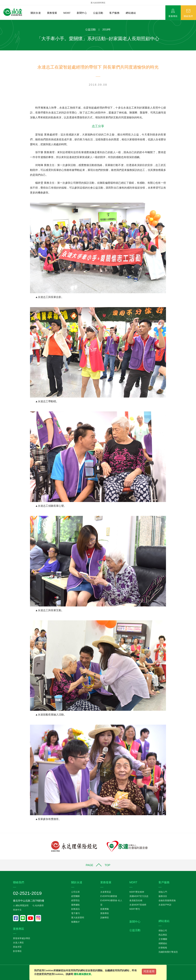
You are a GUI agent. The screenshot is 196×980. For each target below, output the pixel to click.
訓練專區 (105, 918)
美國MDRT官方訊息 (139, 896)
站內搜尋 (38, 905)
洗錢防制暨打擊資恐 (168, 952)
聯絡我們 (188, 16)
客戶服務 (114, 13)
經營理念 (75, 900)
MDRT (67, 13)
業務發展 (52, 13)
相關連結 (163, 943)
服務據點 (75, 905)
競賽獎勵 (105, 909)
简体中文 (17, 910)
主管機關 (163, 939)
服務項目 (163, 896)
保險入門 (163, 892)
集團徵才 (75, 922)
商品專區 (163, 935)
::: (1, 21)
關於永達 (36, 13)
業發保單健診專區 (22, 938)
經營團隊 (75, 896)
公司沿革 (75, 892)
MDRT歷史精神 (137, 892)
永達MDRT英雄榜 (138, 905)
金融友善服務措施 (167, 900)
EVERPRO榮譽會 (109, 896)
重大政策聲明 (78, 918)
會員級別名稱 (136, 900)
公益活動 (98, 13)
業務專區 (173, 16)
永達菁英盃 (106, 892)
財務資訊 (75, 909)
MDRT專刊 (135, 909)
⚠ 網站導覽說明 (21, 905)
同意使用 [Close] (149, 971)
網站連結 (131, 13)
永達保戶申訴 (165, 905)
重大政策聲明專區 (98, 3)
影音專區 (17, 951)
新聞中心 (82, 13)
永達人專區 (18, 943)
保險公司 (163, 931)
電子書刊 (75, 913)
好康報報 (163, 948)
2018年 (107, 30)
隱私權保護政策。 (84, 974)
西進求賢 (17, 947)
